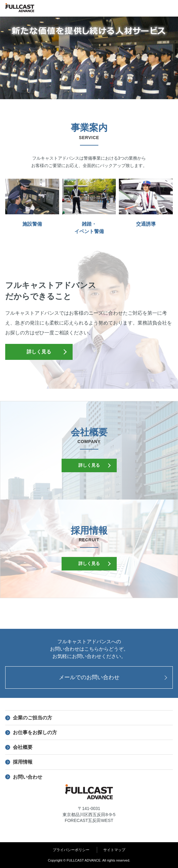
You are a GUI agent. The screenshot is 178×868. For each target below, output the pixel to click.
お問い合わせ (28, 777)
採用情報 (23, 762)
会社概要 (23, 747)
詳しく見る (39, 352)
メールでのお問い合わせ (89, 677)
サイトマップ (114, 850)
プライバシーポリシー (71, 850)
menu (170, 8)
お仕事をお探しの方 (35, 732)
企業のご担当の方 (32, 718)
